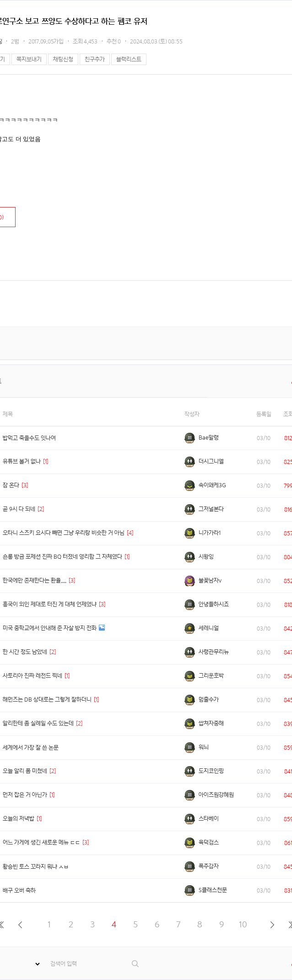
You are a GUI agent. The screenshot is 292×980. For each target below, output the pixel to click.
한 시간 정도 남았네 (25, 652)
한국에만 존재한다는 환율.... (35, 580)
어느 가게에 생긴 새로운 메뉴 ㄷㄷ (41, 842)
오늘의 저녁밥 (19, 819)
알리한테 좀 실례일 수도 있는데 (38, 723)
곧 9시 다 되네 (19, 509)
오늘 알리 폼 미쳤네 (25, 771)
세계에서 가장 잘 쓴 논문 (31, 748)
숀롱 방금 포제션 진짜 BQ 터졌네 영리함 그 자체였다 (62, 557)
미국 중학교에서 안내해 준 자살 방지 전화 (50, 628)
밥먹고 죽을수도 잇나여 (29, 438)
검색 (136, 964)
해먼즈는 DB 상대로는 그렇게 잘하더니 (47, 700)
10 (243, 924)
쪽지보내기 (29, 59)
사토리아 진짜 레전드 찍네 (32, 676)
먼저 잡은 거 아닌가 (25, 795)
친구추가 (95, 59)
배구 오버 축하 (19, 890)
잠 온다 (11, 485)
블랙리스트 (129, 59)
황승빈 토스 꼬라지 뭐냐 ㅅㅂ (36, 867)
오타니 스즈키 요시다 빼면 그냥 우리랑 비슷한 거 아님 (64, 533)
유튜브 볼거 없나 (22, 461)
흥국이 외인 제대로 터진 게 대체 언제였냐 (50, 604)
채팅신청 (63, 59)
